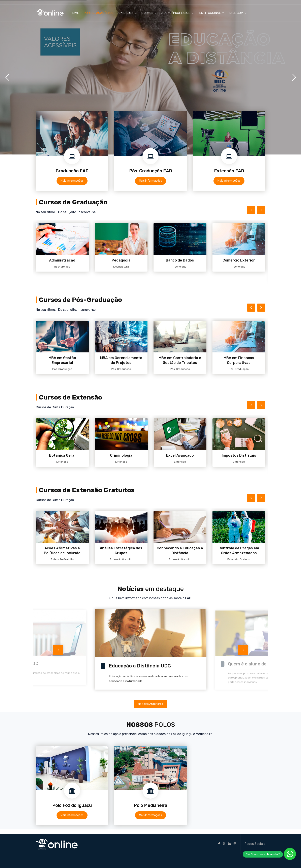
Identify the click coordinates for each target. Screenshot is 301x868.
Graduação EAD (72, 171)
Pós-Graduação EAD (151, 171)
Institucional (211, 13)
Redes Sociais (255, 844)
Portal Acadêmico (99, 13)
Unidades (127, 13)
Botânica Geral (62, 455)
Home (75, 13)
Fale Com (238, 13)
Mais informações (72, 815)
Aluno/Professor (177, 13)
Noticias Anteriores (150, 704)
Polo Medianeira (150, 805)
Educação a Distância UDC (140, 666)
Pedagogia (121, 260)
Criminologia (121, 455)
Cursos (149, 13)
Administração (62, 260)
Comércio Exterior (239, 260)
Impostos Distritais (239, 455)
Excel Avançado (180, 455)
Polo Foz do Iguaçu (72, 805)
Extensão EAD (229, 171)
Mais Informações (72, 181)
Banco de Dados (180, 260)
